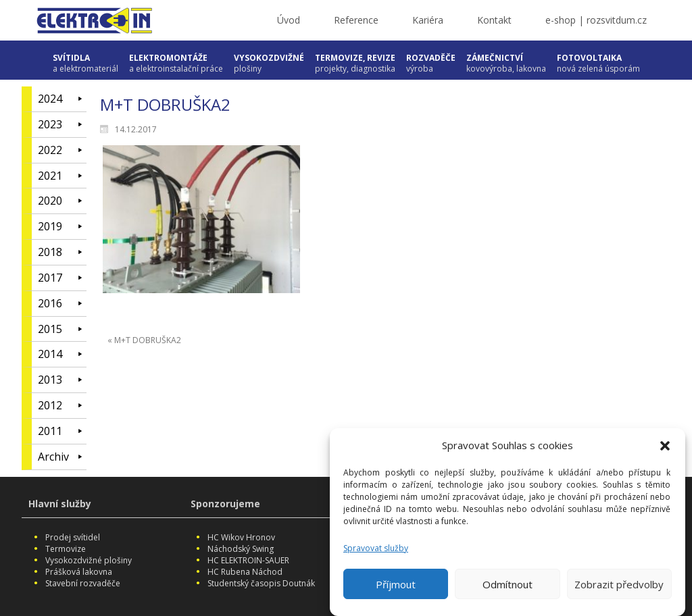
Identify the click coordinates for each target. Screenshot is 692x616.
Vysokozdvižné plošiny (89, 560)
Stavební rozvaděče (83, 583)
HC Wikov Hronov (241, 537)
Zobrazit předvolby (619, 588)
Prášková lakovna (79, 572)
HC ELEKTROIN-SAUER (248, 560)
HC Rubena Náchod (245, 572)
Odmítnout (508, 588)
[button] (665, 450)
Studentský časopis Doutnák (261, 583)
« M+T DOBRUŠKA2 (144, 340)
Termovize (66, 549)
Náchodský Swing (241, 549)
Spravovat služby (376, 552)
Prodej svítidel (73, 537)
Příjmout (396, 588)
